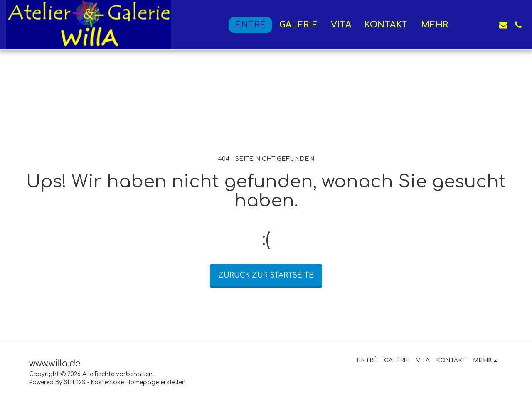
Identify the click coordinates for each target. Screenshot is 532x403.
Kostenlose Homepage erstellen (138, 382)
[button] (473, 25)
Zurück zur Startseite (266, 275)
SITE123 (75, 382)
